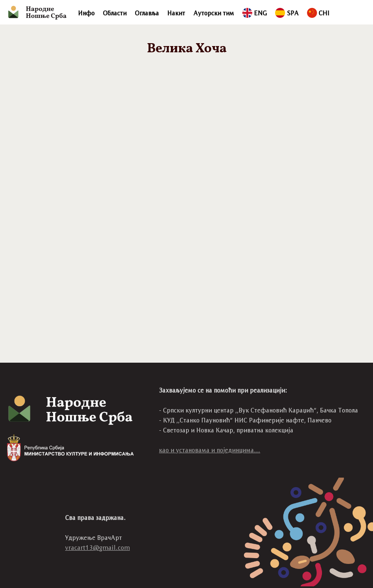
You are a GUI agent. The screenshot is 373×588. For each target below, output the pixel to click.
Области (115, 13)
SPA (287, 13)
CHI (318, 13)
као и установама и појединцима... (210, 450)
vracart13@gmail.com (98, 548)
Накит (176, 13)
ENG (255, 13)
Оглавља (147, 13)
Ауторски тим (214, 13)
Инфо (86, 13)
